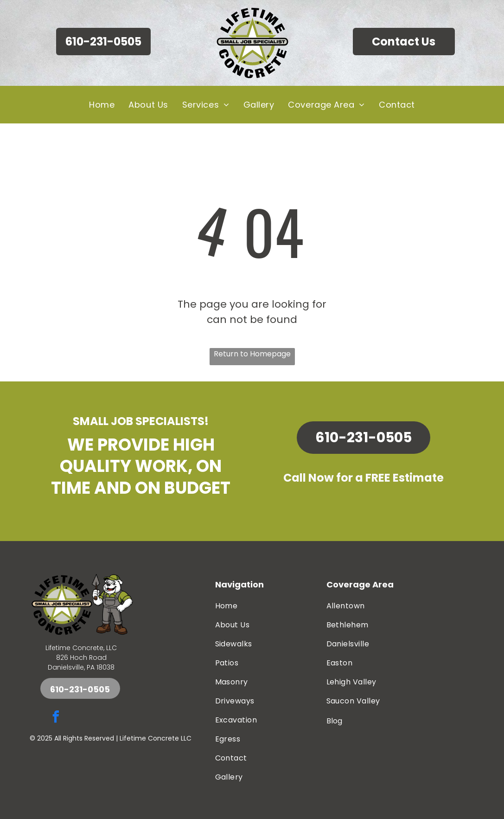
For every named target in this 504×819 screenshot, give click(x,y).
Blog (334, 721)
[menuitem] (102, 104)
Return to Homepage (252, 354)
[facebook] (56, 718)
